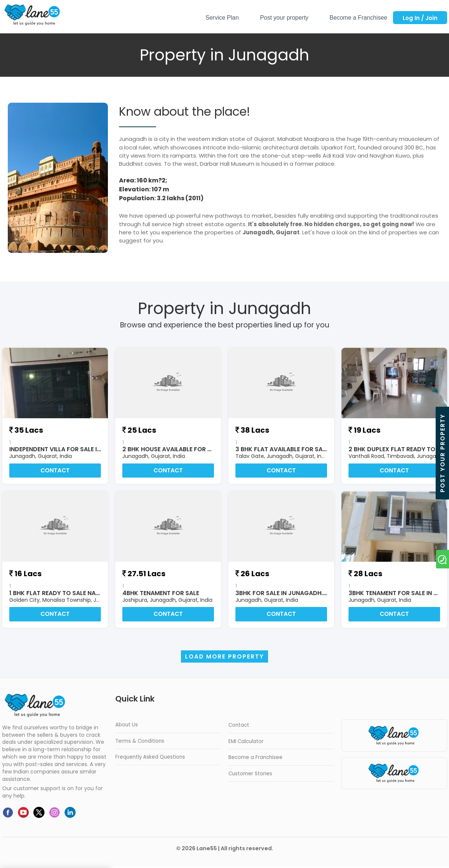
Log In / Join (420, 18)
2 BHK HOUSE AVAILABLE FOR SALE (172, 449)
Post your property (284, 18)
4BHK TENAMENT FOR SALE (161, 593)
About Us (127, 726)
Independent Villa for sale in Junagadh (72, 449)
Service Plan (222, 18)
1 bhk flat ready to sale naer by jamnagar (78, 593)
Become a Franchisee (359, 18)
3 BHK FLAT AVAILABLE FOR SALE (282, 449)
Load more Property (225, 658)
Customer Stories (250, 774)
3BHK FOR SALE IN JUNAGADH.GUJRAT (291, 593)
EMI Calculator (246, 742)
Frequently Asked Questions (150, 758)
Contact (55, 471)
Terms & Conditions (140, 742)
